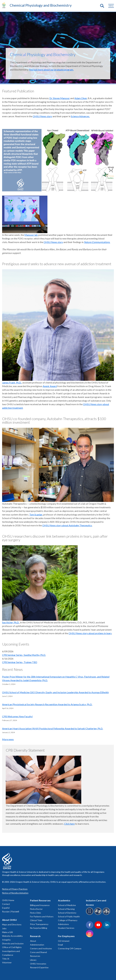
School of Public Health (69, 916)
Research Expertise (39, 967)
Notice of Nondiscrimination (15, 893)
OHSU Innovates (38, 964)
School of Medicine (67, 905)
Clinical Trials (36, 920)
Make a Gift (8, 932)
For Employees (66, 936)
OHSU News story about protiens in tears (90, 633)
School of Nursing (66, 909)
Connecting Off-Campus (70, 948)
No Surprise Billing (39, 928)
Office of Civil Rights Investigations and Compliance (12, 951)
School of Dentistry (67, 913)
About (33, 941)
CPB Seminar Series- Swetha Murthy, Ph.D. (24, 655)
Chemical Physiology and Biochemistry (41, 5)
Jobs (4, 928)
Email (60, 945)
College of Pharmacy (68, 920)
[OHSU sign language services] (98, 914)
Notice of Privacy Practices (15, 889)
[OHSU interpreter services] (107, 914)
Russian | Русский (11, 912)
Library (33, 960)
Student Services (66, 928)
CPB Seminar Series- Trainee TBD (20, 662)
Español (6, 908)
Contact (6, 904)
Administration (37, 945)
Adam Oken (81, 98)
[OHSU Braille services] (90, 914)
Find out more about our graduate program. (51, 70)
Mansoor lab (31, 235)
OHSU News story (42, 116)
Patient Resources (40, 900)
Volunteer (7, 962)
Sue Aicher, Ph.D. (11, 622)
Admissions (63, 924)
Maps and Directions (12, 924)
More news (8, 739)
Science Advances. (80, 116)
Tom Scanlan (36, 514)
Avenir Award (50, 386)
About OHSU (9, 920)
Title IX (6, 959)
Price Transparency (39, 924)
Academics (64, 900)
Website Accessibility (12, 936)
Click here (69, 824)
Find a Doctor (36, 909)
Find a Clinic (36, 913)
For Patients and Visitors (42, 916)
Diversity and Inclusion (13, 943)
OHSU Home (8, 900)
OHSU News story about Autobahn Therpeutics (67, 525)
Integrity (6, 940)
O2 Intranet (64, 941)
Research (35, 936)
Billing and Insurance (40, 905)
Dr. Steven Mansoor (60, 98)
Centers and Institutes (41, 948)
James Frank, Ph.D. (12, 382)
